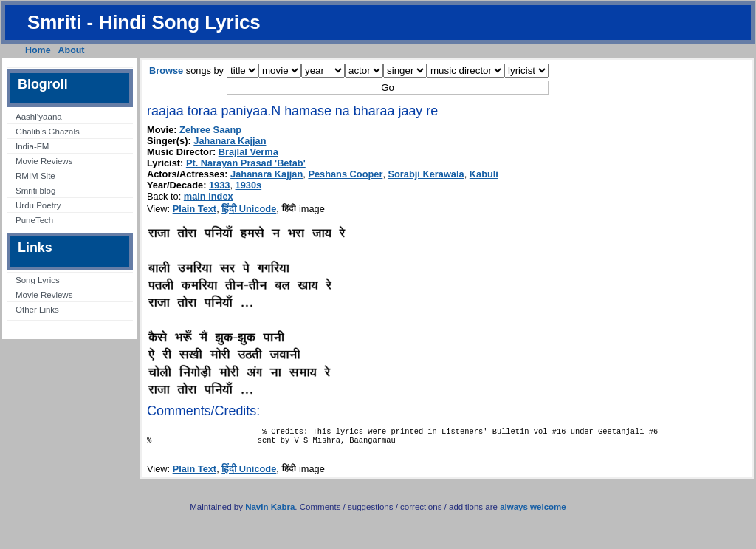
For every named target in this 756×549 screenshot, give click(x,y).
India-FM (32, 146)
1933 (219, 185)
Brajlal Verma (248, 152)
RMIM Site (35, 176)
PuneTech (34, 220)
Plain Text (195, 209)
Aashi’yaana (39, 117)
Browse (166, 71)
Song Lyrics (38, 280)
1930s (249, 185)
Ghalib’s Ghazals (48, 132)
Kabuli (484, 174)
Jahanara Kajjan (230, 141)
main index (209, 196)
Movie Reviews (44, 161)
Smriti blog (35, 191)
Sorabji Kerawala (426, 174)
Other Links (37, 310)
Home (38, 50)
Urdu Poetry (38, 205)
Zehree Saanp (210, 130)
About (72, 50)
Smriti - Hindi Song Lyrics (144, 22)
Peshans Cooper (345, 174)
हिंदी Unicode (249, 209)
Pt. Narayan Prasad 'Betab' (246, 163)
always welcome (533, 511)
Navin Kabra (270, 511)
